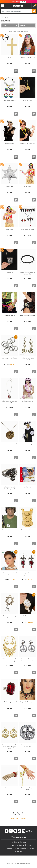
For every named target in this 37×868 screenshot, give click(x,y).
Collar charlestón (9, 143)
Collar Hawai (9, 229)
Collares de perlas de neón (28, 143)
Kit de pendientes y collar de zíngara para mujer (10, 660)
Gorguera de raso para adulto (27, 445)
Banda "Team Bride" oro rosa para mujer (28, 617)
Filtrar (4, 25)
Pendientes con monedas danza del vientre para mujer (10, 747)
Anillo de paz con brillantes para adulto (28, 746)
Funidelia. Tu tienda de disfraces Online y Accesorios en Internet (18, 6)
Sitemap (19, 851)
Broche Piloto (28, 487)
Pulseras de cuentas (9, 315)
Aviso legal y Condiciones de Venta (19, 845)
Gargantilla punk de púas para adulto (28, 273)
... (1, 17)
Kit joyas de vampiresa (27, 229)
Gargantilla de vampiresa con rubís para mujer (27, 703)
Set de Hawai (27, 186)
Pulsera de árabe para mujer (27, 789)
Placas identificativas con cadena (9, 531)
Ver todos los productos (19, 819)
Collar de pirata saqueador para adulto (10, 402)
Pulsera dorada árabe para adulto (27, 531)
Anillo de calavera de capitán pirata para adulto (9, 488)
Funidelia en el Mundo (18, 842)
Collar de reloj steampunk (9, 444)
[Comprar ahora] (16, 71)
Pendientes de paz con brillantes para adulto (28, 660)
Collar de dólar (28, 100)
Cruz (10, 57)
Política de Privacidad (12, 848)
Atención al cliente (19, 837)
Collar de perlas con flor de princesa (9, 574)
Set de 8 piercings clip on (10, 358)
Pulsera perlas (10, 788)
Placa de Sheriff (10, 186)
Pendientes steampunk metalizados (28, 359)
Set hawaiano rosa (27, 401)
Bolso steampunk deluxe (27, 315)
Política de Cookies (28, 848)
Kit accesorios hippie (10, 100)
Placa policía (9, 272)
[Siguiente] (23, 813)
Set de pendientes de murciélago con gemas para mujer (27, 575)
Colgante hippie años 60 (28, 57)
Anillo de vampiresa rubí (10, 702)
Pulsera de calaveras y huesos (9, 617)
